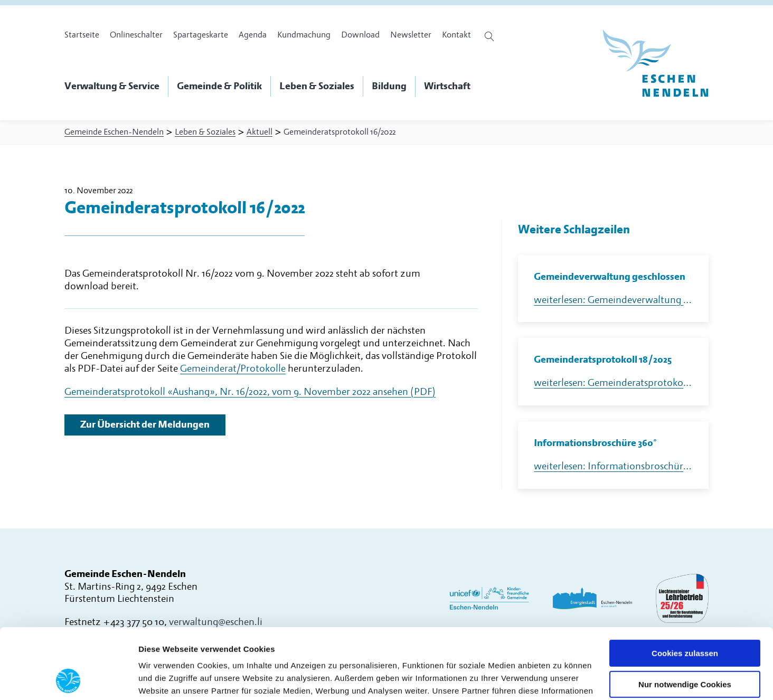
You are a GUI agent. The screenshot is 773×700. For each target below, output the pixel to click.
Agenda (253, 35)
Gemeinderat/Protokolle (233, 369)
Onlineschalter (136, 35)
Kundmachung (304, 35)
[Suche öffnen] (491, 36)
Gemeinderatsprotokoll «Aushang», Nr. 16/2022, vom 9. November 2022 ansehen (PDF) (250, 392)
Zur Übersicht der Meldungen (145, 425)
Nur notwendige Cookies (685, 618)
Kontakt (456, 35)
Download (360, 35)
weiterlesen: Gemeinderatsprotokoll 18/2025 (613, 383)
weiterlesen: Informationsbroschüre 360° (613, 466)
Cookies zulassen (685, 587)
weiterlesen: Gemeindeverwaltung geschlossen (613, 300)
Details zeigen (165, 679)
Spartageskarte (201, 35)
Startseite (82, 35)
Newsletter (411, 35)
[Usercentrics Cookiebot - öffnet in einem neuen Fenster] (68, 679)
